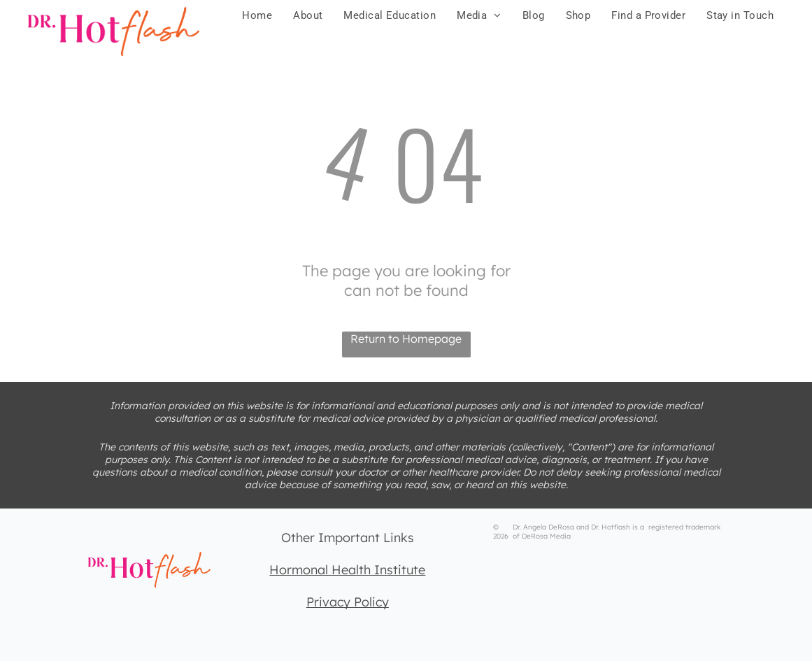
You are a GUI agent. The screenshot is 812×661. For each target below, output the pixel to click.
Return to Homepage (406, 339)
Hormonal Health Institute (347, 570)
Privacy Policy (348, 602)
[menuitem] (257, 15)
